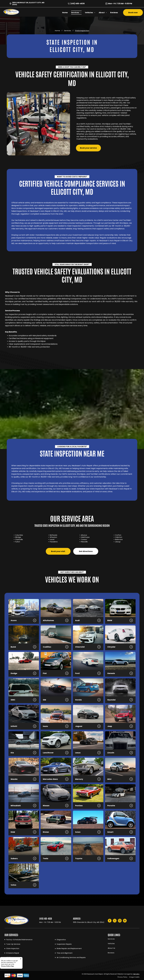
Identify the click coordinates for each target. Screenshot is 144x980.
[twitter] (115, 921)
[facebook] (110, 921)
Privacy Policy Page (7, 966)
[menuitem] (67, 13)
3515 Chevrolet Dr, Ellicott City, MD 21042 (28, 4)
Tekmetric (136, 974)
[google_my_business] (125, 921)
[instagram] (120, 921)
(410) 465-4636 (78, 4)
